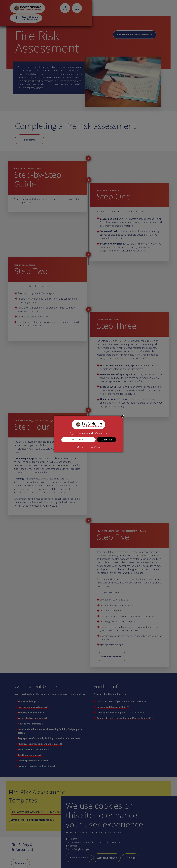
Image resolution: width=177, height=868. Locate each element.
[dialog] (89, 434)
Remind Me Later (95, 447)
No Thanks (79, 447)
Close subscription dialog (122, 416)
